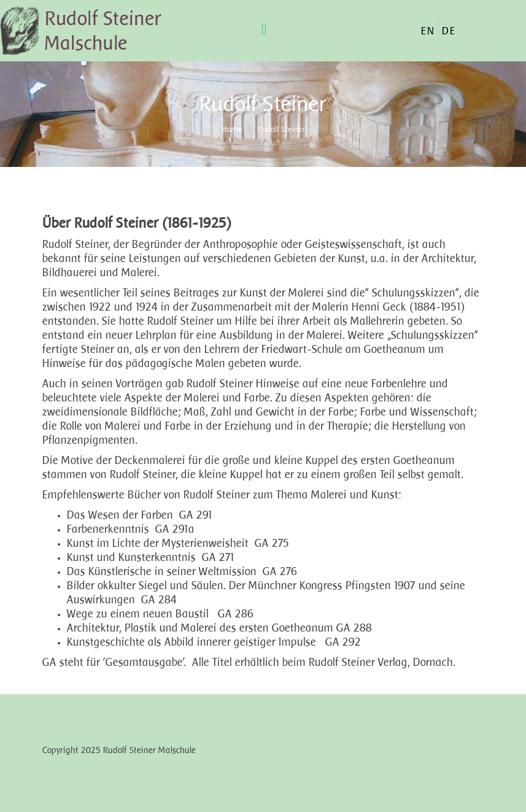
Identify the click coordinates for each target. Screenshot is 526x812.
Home (232, 129)
